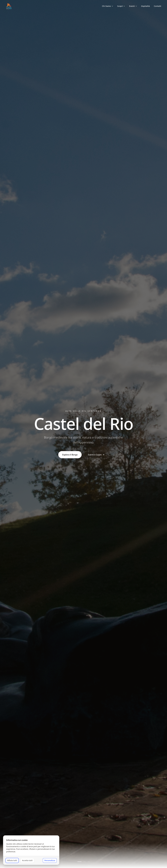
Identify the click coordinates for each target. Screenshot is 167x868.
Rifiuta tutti (12, 860)
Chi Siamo (108, 6)
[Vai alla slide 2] (85, 862)
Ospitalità (146, 6)
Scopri (121, 6)
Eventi (133, 6)
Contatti (158, 6)
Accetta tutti (27, 860)
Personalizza (50, 860)
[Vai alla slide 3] (89, 862)
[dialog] (31, 850)
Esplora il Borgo (70, 455)
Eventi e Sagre (96, 455)
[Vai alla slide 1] (79, 862)
